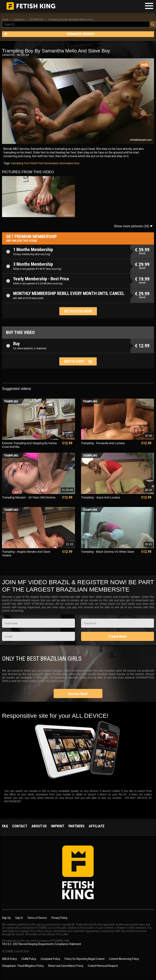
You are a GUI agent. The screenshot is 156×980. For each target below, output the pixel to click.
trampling (17, 163)
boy (77, 163)
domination (67, 163)
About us (39, 826)
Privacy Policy (59, 918)
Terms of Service (37, 918)
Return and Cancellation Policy (66, 966)
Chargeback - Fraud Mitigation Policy (23, 966)
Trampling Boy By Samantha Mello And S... (71, 20)
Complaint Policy (50, 959)
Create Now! (117, 636)
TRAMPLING (37, 20)
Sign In (19, 918)
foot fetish (30, 163)
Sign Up (6, 918)
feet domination (48, 163)
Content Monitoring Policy (124, 959)
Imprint (58, 826)
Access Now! (78, 694)
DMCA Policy (9, 959)
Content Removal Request (103, 966)
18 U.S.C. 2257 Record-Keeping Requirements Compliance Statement (42, 944)
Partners (76, 826)
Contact (20, 826)
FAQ (5, 826)
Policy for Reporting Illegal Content (85, 959)
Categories (19, 20)
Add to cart (74, 361)
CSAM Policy (29, 959)
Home (5, 20)
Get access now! (78, 311)
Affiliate (97, 826)
